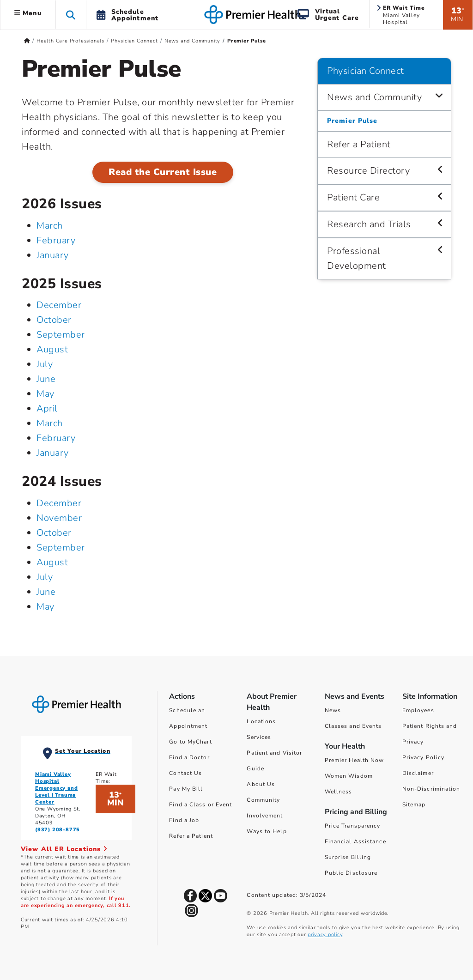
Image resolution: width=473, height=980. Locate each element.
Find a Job (184, 820)
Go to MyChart (190, 742)
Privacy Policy (423, 757)
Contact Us (185, 773)
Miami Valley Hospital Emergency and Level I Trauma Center (56, 788)
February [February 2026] (56, 240)
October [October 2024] (54, 533)
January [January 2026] (53, 255)
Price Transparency (353, 826)
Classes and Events (353, 726)
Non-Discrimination (431, 789)
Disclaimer (418, 773)
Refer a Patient (191, 836)
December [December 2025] (59, 305)
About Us (261, 784)
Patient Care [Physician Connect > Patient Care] (353, 197)
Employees (418, 710)
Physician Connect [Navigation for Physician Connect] (366, 71)
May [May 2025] (45, 394)
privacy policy (325, 935)
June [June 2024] (46, 592)
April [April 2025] (47, 408)
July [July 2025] (45, 364)
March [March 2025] (50, 423)
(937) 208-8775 (58, 830)
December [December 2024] (59, 503)
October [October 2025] (54, 320)
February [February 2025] (56, 438)
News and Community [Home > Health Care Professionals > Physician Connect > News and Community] (192, 41)
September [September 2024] (61, 547)
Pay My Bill (186, 789)
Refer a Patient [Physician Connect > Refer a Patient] (359, 144)
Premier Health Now (355, 760)
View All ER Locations (64, 849)
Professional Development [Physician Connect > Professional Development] (357, 258)
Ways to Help (267, 831)
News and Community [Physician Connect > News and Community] (374, 97)
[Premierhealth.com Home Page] (27, 41)
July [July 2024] (45, 577)
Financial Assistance (355, 841)
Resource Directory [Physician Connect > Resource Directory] (368, 171)
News (333, 710)
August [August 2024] (52, 562)
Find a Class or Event (200, 805)
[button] (71, 15)
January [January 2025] (53, 453)
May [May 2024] (45, 607)
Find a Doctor (189, 757)
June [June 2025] (46, 379)
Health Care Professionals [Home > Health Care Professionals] (70, 41)
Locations (261, 721)
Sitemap (414, 805)
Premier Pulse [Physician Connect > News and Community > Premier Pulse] (352, 121)
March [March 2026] (50, 226)
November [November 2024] (59, 518)
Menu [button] (28, 13)
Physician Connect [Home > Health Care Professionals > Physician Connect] (134, 41)
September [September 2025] (61, 335)
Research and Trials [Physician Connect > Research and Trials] (369, 224)
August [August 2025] (52, 349)
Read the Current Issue (163, 172)
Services (259, 737)
